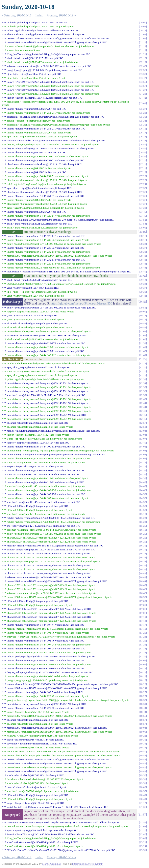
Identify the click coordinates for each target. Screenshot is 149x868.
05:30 (143, 117)
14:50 (143, 494)
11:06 (143, 335)
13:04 (143, 431)
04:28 (143, 94)
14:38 (143, 478)
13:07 (143, 439)
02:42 (143, 66)
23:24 (143, 846)
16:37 (143, 569)
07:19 (143, 172)
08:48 (143, 256)
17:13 (143, 621)
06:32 (143, 137)
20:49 (143, 795)
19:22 (143, 736)
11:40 (143, 347)
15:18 (143, 514)
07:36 (143, 192)
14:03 (143, 451)
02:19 (143, 62)
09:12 (143, 280)
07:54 (143, 224)
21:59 (143, 822)
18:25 (143, 692)
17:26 (143, 645)
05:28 (143, 113)
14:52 (143, 498)
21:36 (143, 807)
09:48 (142, 302)
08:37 (143, 248)
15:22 (143, 518)
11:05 (143, 331)
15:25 (143, 526)
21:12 (143, 803)
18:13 (143, 672)
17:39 (143, 656)
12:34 (143, 383)
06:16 (143, 129)
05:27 (143, 109)
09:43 (143, 296)
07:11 (143, 160)
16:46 (143, 589)
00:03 (143, 26)
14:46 (143, 490)
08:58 (142, 276)
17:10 (143, 617)
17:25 (143, 641)
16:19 (143, 530)
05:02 (143, 103)
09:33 (143, 284)
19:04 (143, 728)
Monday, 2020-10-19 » (61, 15)
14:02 (143, 447)
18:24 (143, 688)
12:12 (143, 363)
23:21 (143, 842)
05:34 (143, 121)
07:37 (143, 200)
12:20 (143, 367)
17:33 (143, 649)
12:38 (143, 391)
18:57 (143, 720)
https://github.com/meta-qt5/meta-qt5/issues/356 (81, 303)
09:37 (143, 288)
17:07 (143, 613)
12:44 (143, 403)
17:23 (143, 637)
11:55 (142, 359)
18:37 (143, 700)
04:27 (143, 90)
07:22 (143, 180)
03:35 (143, 74)
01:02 (143, 34)
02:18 (143, 58)
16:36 (143, 565)
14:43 (143, 482)
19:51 (143, 779)
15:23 (143, 522)
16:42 (143, 573)
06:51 (143, 144)
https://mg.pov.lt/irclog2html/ (87, 864)
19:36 (143, 740)
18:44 (143, 708)
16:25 (143, 534)
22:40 (143, 834)
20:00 (143, 787)
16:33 (143, 557)
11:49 (143, 355)
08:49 (143, 272)
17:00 (143, 601)
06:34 (143, 140)
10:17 (143, 319)
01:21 (143, 54)
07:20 (143, 176)
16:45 (143, 585)
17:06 (143, 609)
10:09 (143, 312)
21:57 (142, 815)
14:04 (143, 454)
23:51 (143, 850)
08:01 (143, 228)
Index (39, 15)
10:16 (143, 316)
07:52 (143, 220)
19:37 (143, 748)
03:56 (143, 82)
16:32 (143, 553)
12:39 (143, 395)
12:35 (143, 387)
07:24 (143, 184)
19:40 (143, 751)
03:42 (143, 78)
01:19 (143, 46)
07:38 (143, 208)
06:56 (143, 152)
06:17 (143, 133)
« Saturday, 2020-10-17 (17, 15)
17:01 (143, 605)
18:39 (143, 704)
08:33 (143, 244)
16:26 (143, 538)
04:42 (143, 98)
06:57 (143, 156)
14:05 (143, 458)
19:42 (143, 755)
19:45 (143, 763)
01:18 (143, 42)
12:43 (143, 399)
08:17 (143, 236)
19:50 (143, 775)
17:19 (143, 629)
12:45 (143, 411)
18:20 (143, 684)
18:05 (143, 660)
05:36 (143, 125)
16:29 (143, 542)
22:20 (143, 830)
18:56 (143, 716)
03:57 (143, 86)
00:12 (143, 30)
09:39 (143, 292)
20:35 (143, 791)
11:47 (143, 351)
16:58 (143, 597)
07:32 (143, 188)
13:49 (143, 443)
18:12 (143, 668)
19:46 (143, 767)
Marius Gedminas (51, 864)
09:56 (143, 308)
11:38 (143, 343)
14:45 (143, 486)
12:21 (143, 375)
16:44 (143, 581)
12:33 (143, 379)
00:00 (143, 22)
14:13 (143, 462)
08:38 (143, 252)
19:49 (143, 771)
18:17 (143, 680)
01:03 (143, 38)
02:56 (143, 70)
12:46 (143, 419)
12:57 (143, 423)
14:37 (143, 470)
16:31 (143, 546)
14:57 (143, 502)
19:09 (143, 732)
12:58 (143, 427)
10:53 (143, 323)
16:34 (143, 561)
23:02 (143, 838)
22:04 (143, 826)
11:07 (143, 339)
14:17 (143, 466)
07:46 (143, 212)
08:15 (142, 232)
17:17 (143, 625)
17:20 (143, 633)
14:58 (143, 506)
